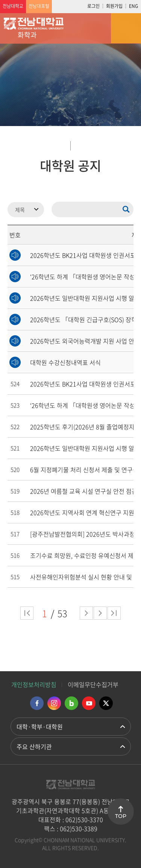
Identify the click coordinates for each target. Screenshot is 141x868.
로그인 (93, 6)
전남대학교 (13, 6)
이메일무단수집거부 (93, 684)
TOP (121, 816)
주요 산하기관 (34, 746)
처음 (27, 613)
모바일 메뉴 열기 (126, 28)
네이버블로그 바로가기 (71, 703)
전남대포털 (39, 6)
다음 (100, 613)
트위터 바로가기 (106, 703)
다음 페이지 (86, 613)
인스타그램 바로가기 (54, 703)
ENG (133, 6)
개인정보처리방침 (34, 684)
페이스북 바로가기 (37, 703)
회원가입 (114, 6)
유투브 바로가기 (89, 703)
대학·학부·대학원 (40, 727)
